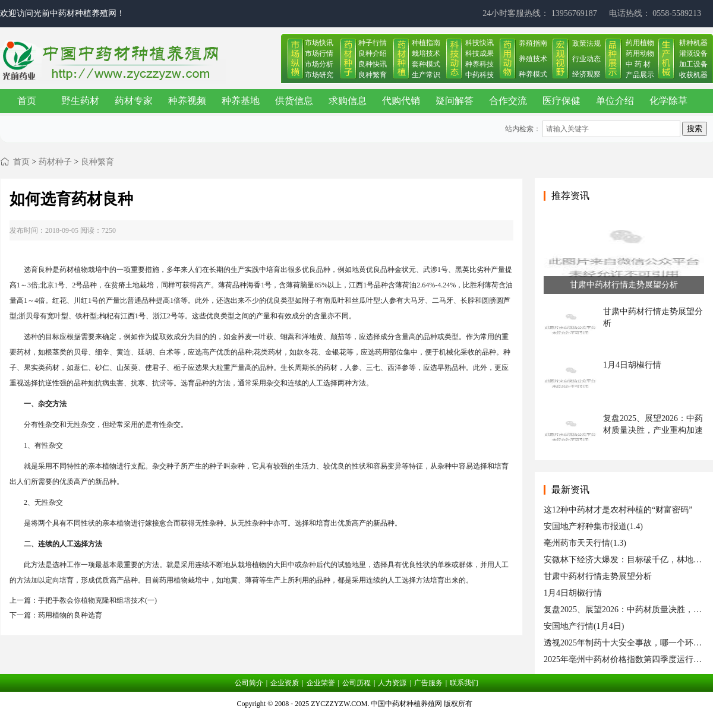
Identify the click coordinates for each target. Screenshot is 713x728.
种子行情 (373, 43)
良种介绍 (373, 53)
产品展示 (640, 75)
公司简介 (249, 683)
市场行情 (319, 53)
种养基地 (241, 101)
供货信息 (294, 101)
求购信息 (348, 101)
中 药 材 (638, 64)
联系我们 (464, 683)
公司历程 (356, 683)
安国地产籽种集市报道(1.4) (593, 526)
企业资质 (285, 683)
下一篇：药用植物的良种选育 (56, 615)
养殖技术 (533, 59)
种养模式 (533, 74)
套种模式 (426, 64)
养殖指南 (533, 43)
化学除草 (668, 101)
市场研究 (319, 75)
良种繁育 (373, 75)
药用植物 (640, 43)
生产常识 (426, 75)
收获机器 (693, 75)
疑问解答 (455, 101)
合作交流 (508, 101)
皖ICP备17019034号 (357, 718)
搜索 (695, 129)
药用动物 (640, 53)
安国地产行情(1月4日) (584, 626)
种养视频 (187, 101)
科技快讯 (479, 43)
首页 (27, 101)
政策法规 (586, 43)
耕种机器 (693, 43)
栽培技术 (426, 53)
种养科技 (479, 64)
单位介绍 (615, 101)
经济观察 (586, 74)
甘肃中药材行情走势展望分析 (598, 576)
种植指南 (426, 43)
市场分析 (319, 64)
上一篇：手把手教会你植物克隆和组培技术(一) (83, 600)
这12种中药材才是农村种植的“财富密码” (618, 510)
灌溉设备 (693, 53)
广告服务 (428, 683)
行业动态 (586, 59)
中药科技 (479, 75)
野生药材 (80, 101)
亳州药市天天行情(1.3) (585, 543)
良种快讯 (373, 64)
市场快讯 (319, 43)
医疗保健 (561, 101)
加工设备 (693, 64)
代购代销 (401, 101)
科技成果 (479, 53)
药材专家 (134, 101)
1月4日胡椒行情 (573, 593)
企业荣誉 (321, 683)
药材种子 (55, 162)
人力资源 (392, 683)
